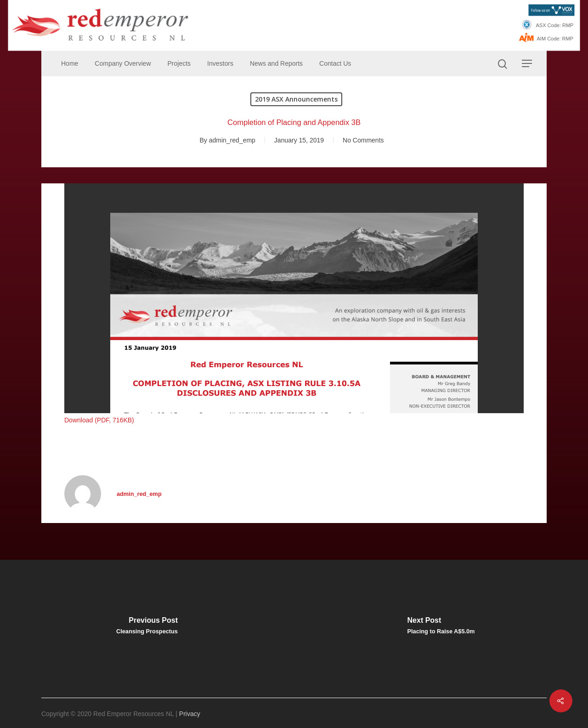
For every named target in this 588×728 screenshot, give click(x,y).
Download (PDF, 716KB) (99, 420)
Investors (220, 63)
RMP (568, 25)
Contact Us (335, 63)
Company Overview (123, 63)
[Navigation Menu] (527, 63)
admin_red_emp (232, 140)
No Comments (363, 140)
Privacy (190, 714)
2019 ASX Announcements (296, 99)
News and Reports (276, 63)
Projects (179, 63)
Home (70, 63)
